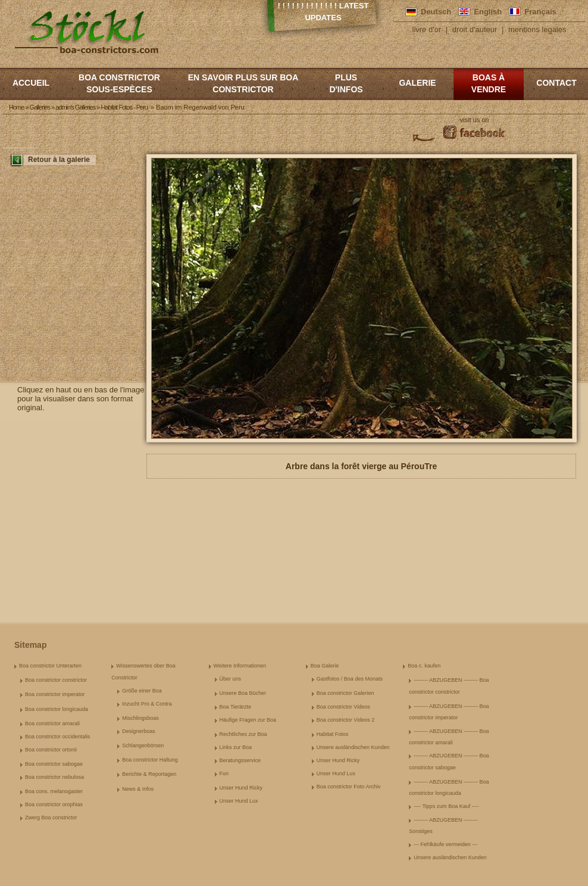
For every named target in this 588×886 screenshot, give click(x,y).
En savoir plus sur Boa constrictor (243, 83)
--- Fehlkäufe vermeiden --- (445, 844)
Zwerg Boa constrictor (51, 818)
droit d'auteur (475, 29)
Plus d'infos (346, 83)
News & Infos (138, 789)
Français (540, 12)
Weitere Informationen (240, 666)
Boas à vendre (489, 83)
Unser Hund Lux (239, 801)
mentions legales (537, 29)
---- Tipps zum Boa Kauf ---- (446, 806)
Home (16, 107)
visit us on (475, 120)
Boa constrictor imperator (55, 694)
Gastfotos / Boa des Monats (350, 679)
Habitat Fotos (333, 734)
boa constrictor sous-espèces (119, 83)
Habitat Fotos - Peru (124, 107)
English (488, 12)
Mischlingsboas (140, 718)
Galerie (417, 83)
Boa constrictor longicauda (57, 709)
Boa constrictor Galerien (345, 693)
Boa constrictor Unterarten (50, 666)
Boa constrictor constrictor (56, 680)
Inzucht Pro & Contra (147, 704)
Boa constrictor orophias (54, 804)
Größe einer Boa (142, 691)
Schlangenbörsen (143, 745)
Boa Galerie (325, 666)
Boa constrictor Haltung (150, 760)
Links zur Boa (236, 747)
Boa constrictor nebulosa (54, 777)
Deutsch (436, 12)
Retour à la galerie (59, 160)
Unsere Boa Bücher (243, 693)
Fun (224, 773)
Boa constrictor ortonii (51, 750)
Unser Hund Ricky (241, 788)
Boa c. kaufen (424, 666)
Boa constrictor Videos (343, 707)
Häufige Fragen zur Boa (248, 720)
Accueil (31, 83)
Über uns (231, 679)
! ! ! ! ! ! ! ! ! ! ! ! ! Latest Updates (323, 12)
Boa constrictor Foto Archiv (349, 787)
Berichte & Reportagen (149, 774)
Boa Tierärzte (236, 707)
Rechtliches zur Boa (243, 734)
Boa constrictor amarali (52, 723)
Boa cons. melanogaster (54, 791)
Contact (556, 83)
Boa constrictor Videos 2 (345, 720)
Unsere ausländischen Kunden (353, 747)
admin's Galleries (75, 107)
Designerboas (139, 731)
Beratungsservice (240, 760)
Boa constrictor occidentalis (58, 737)
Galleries (40, 107)
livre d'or (427, 29)
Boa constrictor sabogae (54, 764)
